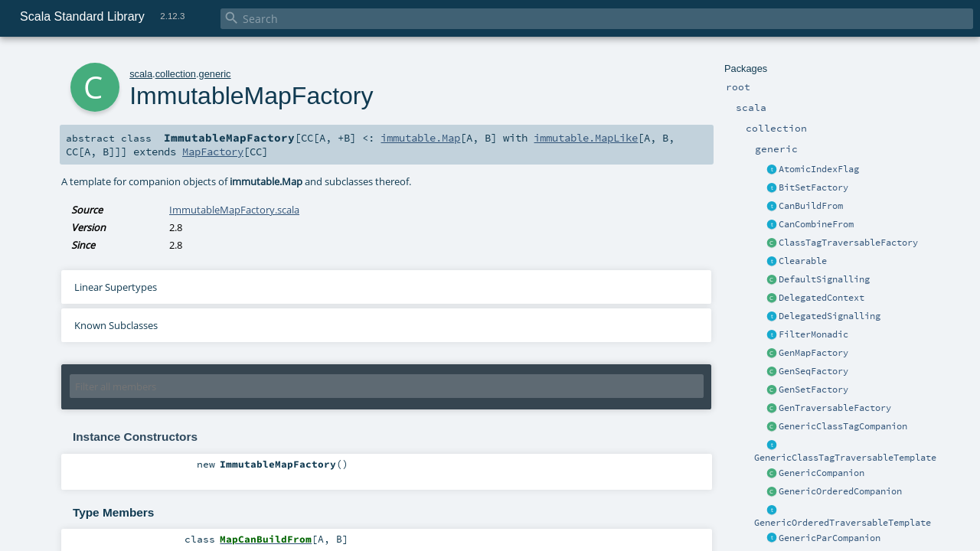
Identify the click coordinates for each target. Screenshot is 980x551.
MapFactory (213, 152)
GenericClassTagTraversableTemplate (845, 458)
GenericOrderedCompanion (840, 491)
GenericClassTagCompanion (843, 426)
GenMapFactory (813, 353)
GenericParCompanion (830, 538)
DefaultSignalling (824, 279)
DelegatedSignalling (830, 316)
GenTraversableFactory (835, 408)
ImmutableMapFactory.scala (234, 210)
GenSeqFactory (813, 371)
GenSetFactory (813, 390)
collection (176, 74)
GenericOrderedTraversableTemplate (843, 523)
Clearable (803, 261)
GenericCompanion (822, 473)
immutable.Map (420, 138)
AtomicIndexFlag (819, 169)
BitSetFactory (813, 187)
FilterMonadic (813, 334)
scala (141, 74)
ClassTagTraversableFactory (848, 243)
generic (215, 74)
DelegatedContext (822, 298)
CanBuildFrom (811, 206)
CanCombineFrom (816, 224)
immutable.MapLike (586, 138)
